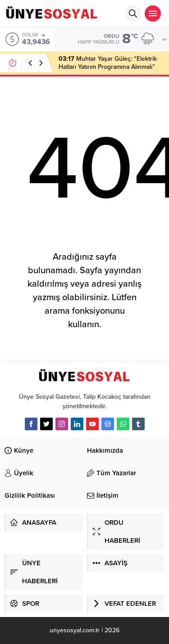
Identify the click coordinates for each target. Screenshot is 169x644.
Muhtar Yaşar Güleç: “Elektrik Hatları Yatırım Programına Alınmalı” (108, 63)
